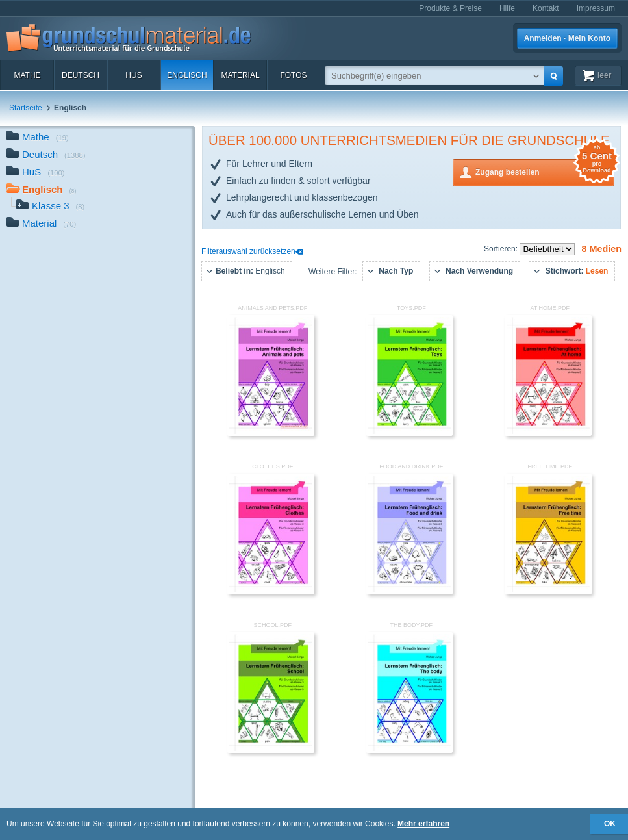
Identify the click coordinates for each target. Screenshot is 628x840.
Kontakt (546, 8)
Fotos (293, 75)
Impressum (596, 8)
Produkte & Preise (450, 8)
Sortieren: (502, 249)
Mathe (27, 75)
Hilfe (507, 8)
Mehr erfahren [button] (423, 824)
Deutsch (81, 75)
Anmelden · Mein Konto (567, 38)
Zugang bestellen (545, 171)
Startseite (26, 108)
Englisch (187, 75)
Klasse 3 (50, 207)
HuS (133, 75)
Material (240, 75)
